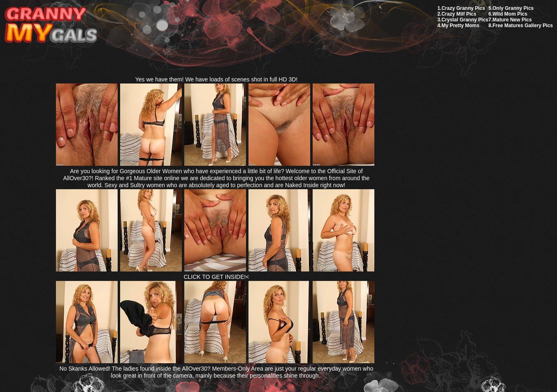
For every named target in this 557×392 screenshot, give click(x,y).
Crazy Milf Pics (459, 14)
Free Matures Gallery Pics (523, 26)
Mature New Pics (512, 20)
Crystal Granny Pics (465, 20)
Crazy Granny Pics (463, 8)
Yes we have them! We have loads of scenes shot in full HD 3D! (217, 79)
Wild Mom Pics (510, 14)
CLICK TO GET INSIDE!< (216, 277)
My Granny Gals (51, 25)
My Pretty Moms (460, 26)
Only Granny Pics (513, 8)
